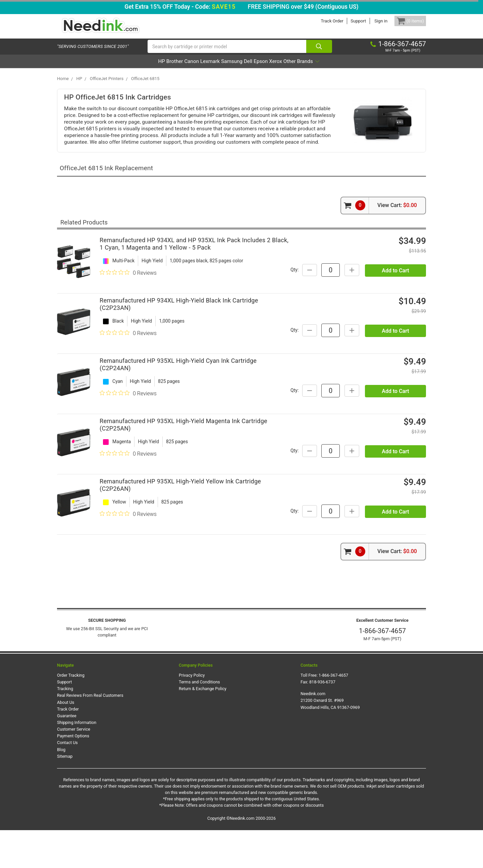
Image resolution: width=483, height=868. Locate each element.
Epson (279, 68)
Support (348, 21)
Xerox (303, 68)
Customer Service (74, 767)
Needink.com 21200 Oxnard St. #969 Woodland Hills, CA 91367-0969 (330, 739)
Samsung (231, 68)
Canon (172, 68)
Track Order (322, 21)
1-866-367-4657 (382, 669)
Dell (257, 68)
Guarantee (67, 754)
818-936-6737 (322, 720)
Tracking (65, 727)
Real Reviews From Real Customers (90, 733)
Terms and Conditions (199, 720)
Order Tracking (71, 713)
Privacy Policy (192, 713)
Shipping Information (77, 760)
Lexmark (200, 68)
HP (123, 68)
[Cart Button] (405, 21)
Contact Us (67, 781)
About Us (66, 740)
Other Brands (339, 68)
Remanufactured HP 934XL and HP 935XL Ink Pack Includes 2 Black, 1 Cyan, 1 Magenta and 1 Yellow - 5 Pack (194, 254)
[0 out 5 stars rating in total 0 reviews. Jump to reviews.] (128, 283)
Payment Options (73, 774)
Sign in (371, 21)
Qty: (354, 276)
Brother (146, 68)
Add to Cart (395, 293)
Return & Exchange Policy (203, 727)
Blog (61, 787)
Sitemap (65, 794)
